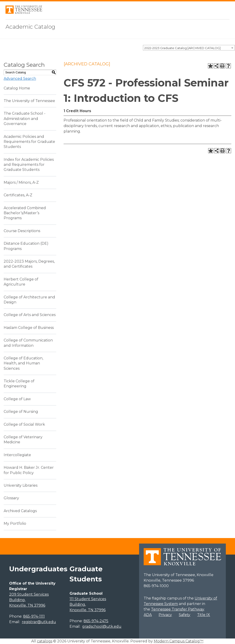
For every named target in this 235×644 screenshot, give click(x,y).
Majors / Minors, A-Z (21, 182)
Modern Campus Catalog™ (179, 641)
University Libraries (21, 485)
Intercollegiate (17, 455)
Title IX (204, 615)
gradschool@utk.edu (102, 626)
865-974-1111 (34, 616)
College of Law (17, 399)
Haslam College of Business (29, 328)
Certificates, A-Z (18, 195)
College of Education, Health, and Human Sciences (23, 363)
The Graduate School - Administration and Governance (25, 119)
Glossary (11, 498)
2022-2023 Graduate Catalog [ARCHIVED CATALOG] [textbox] (182, 48)
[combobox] (189, 48)
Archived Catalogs (20, 511)
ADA (148, 615)
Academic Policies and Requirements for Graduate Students (29, 142)
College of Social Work (24, 424)
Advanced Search (20, 79)
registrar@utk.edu (39, 622)
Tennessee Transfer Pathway (178, 609)
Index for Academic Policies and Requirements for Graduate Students (29, 165)
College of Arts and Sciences (30, 315)
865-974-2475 (96, 621)
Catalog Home (17, 88)
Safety (185, 615)
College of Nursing (21, 412)
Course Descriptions (22, 231)
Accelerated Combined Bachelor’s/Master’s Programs (25, 213)
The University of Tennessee (29, 101)
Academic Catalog (30, 27)
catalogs (45, 641)
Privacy (165, 615)
